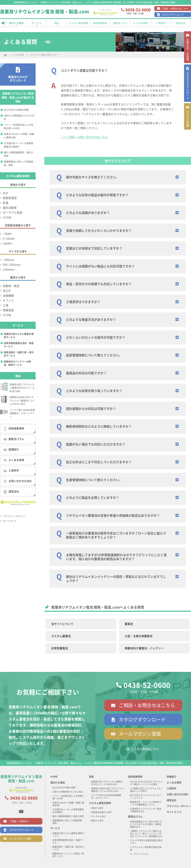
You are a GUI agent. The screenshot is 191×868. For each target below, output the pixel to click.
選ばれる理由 (58, 783)
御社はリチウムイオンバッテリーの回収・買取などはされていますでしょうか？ (116, 579)
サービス (55, 828)
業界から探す (97, 821)
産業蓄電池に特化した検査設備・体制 (18, 163)
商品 (92, 777)
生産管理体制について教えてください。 (94, 480)
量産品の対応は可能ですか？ (86, 373)
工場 (6, 305)
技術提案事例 (14, 429)
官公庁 (7, 291)
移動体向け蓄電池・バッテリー (144, 648)
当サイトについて (62, 624)
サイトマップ (10, 521)
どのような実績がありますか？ (88, 213)
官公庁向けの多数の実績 (16, 110)
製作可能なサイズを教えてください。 (93, 177)
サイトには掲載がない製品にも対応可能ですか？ (100, 266)
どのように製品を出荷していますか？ (93, 498)
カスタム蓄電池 (61, 636)
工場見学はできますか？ (83, 302)
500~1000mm (12, 265)
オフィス (8, 301)
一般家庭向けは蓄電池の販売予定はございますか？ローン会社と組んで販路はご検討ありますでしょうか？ (116, 535)
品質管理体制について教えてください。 (94, 355)
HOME (54, 777)
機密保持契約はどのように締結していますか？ (99, 426)
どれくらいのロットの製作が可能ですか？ (96, 338)
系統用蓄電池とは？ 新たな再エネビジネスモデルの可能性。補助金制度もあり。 (146, 824)
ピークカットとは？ (139, 854)
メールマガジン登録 (140, 734)
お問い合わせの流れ (18, 481)
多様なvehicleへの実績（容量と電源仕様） (19, 136)
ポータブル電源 (13, 213)
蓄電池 (129, 624)
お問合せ (187, 51)
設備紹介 (11, 450)
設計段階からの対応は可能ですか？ (91, 409)
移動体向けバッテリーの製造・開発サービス (17, 363)
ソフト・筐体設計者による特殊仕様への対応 (18, 127)
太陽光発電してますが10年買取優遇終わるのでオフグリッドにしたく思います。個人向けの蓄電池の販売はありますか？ (116, 557)
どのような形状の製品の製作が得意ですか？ (97, 195)
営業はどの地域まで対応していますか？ (94, 248)
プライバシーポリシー (14, 516)
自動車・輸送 (11, 286)
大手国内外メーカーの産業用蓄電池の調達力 (18, 145)
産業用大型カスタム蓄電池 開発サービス (19, 336)
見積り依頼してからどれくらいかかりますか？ (99, 231)
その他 (7, 217)
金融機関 (8, 296)
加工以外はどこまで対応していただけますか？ (99, 462)
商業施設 (8, 310)
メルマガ (187, 128)
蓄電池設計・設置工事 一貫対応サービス (19, 354)
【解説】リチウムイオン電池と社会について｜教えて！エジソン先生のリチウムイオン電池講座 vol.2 (146, 834)
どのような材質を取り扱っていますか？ (94, 391)
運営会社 (11, 492)
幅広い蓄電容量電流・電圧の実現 (18, 154)
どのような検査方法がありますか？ (91, 320)
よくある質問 (18, 55)
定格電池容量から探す (102, 812)
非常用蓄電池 (60, 648)
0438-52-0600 (147, 685)
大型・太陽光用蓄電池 (139, 636)
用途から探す (97, 808)
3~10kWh (9, 239)
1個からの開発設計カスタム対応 (19, 117)
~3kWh (7, 234)
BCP (5, 193)
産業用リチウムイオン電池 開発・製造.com (45, 12)
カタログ (187, 91)
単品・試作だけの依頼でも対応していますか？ (99, 284)
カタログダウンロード (173, 15)
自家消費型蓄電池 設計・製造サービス (19, 345)
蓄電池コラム (14, 439)
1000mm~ (9, 270)
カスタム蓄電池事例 (100, 803)
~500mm (9, 260)
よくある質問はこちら (145, 749)
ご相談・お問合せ (19, 821)
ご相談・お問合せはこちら (175, 9)
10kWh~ (8, 244)
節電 (6, 203)
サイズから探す (98, 816)
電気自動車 (10, 208)
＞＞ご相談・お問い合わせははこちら (84, 137)
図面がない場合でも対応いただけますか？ (96, 444)
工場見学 (11, 471)
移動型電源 (10, 198)
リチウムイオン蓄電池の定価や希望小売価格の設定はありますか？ (113, 516)
